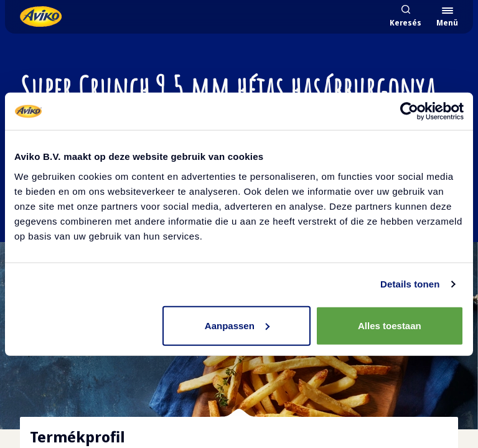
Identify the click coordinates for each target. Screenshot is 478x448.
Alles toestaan (390, 325)
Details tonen (410, 284)
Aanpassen (237, 325)
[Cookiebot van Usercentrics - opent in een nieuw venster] (409, 111)
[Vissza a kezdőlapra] (41, 16)
